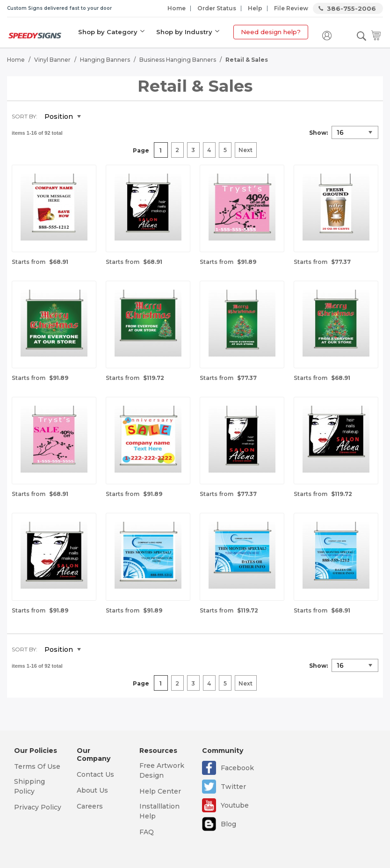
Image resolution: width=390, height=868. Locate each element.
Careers (90, 806)
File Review (291, 8)
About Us (92, 790)
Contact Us (95, 774)
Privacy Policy (38, 807)
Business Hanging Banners (178, 59)
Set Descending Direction (95, 116)
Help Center (160, 791)
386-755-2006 (351, 8)
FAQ (147, 832)
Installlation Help (159, 811)
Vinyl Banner (52, 59)
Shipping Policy (29, 786)
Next (246, 150)
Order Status (217, 8)
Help (255, 8)
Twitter (233, 787)
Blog (228, 824)
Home (177, 8)
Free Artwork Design (162, 770)
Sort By (24, 115)
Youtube (235, 805)
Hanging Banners (105, 59)
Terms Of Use (37, 766)
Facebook (237, 768)
